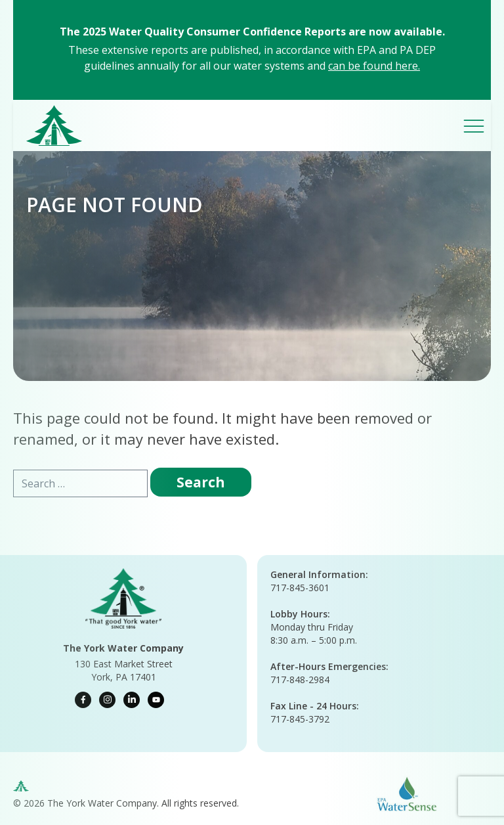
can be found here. (374, 66)
